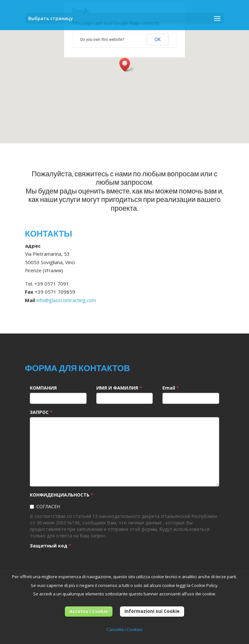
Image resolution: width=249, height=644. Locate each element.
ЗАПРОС (41, 412)
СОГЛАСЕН (45, 506)
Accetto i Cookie (89, 611)
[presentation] (79, 563)
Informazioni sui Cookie (152, 611)
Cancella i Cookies (124, 629)
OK (158, 40)
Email (171, 388)
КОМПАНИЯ (43, 388)
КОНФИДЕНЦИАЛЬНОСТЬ (62, 495)
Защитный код (51, 546)
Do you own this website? (102, 40)
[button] (127, 65)
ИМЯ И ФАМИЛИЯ (119, 388)
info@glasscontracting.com (66, 300)
